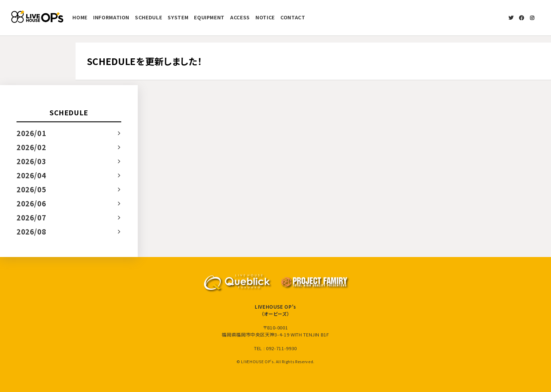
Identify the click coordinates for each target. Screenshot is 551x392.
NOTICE (265, 17)
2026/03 (31, 161)
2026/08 (31, 232)
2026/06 (31, 203)
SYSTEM (178, 17)
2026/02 (31, 147)
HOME (80, 17)
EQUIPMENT (209, 17)
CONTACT (293, 17)
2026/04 (31, 175)
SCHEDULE (148, 17)
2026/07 (31, 217)
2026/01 (31, 133)
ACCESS (240, 17)
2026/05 (31, 189)
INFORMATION (111, 17)
